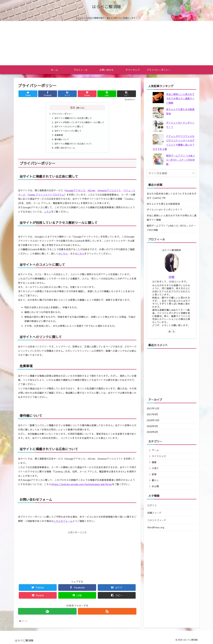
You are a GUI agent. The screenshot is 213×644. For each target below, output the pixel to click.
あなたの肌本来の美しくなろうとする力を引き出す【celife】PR (172, 196)
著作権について (62, 139)
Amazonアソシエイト (109, 190)
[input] (172, 173)
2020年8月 (152, 432)
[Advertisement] (106, 43)
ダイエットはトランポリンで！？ (164, 209)
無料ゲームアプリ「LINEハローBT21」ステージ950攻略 (181, 160)
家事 (154, 474)
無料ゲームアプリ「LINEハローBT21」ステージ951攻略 (171, 228)
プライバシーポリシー (62, 114)
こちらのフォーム (63, 521)
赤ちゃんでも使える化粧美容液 (163, 204)
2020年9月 (152, 426)
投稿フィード (154, 513)
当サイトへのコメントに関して (69, 126)
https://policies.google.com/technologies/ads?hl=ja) (82, 484)
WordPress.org (156, 527)
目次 (73, 108)
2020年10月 (153, 420)
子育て (155, 468)
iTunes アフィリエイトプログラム (46, 195)
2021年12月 (153, 408)
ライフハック (159, 456)
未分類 (155, 486)
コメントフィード (157, 520)
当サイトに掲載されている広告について (73, 144)
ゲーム (155, 450)
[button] (193, 173)
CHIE (172, 277)
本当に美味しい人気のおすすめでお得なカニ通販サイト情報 (180, 98)
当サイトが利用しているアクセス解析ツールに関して (79, 122)
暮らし (155, 480)
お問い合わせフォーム (65, 148)
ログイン (152, 505)
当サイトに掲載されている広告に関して (73, 118)
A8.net (91, 190)
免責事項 (59, 135)
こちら (48, 212)
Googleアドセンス (75, 190)
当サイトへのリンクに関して (68, 131)
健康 (154, 462)
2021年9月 (152, 414)
